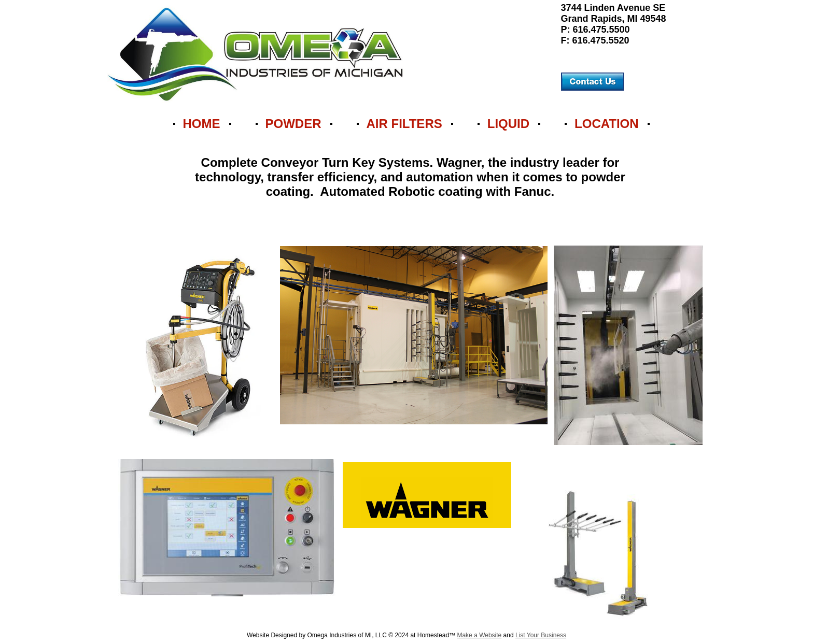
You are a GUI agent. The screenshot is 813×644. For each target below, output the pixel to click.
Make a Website (479, 635)
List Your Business (541, 635)
